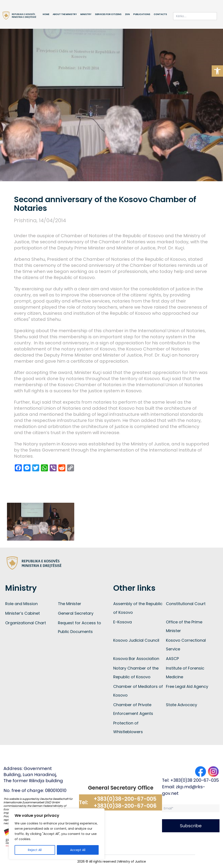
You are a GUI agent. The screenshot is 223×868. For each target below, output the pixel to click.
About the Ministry (65, 14)
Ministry (86, 14)
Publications (142, 14)
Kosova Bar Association (136, 659)
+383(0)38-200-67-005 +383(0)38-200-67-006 (125, 802)
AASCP (172, 659)
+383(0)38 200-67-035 (195, 780)
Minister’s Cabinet (23, 613)
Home (46, 14)
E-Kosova (122, 622)
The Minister (70, 604)
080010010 (56, 790)
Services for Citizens (108, 14)
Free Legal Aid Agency (187, 686)
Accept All (78, 850)
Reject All (35, 850)
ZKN (127, 14)
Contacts (160, 14)
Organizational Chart (26, 623)
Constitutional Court (186, 604)
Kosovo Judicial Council (136, 640)
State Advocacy (182, 705)
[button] (217, 71)
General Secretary (76, 613)
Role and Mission (21, 604)
